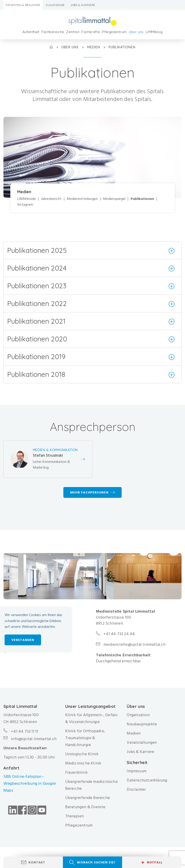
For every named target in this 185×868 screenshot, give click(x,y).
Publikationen (142, 199)
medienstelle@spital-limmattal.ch (135, 645)
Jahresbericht (51, 199)
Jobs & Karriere (83, 5)
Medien (94, 47)
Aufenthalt (31, 32)
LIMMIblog (154, 32)
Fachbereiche (53, 32)
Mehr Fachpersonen (89, 492)
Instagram (25, 205)
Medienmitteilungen (82, 199)
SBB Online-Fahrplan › (23, 777)
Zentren (73, 32)
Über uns (136, 32)
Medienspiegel (114, 199)
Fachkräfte (91, 32)
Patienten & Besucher (23, 5)
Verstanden (23, 640)
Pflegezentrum (114, 32)
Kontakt (37, 862)
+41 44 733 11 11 (25, 731)
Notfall (152, 862)
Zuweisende (55, 5)
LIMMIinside (27, 199)
